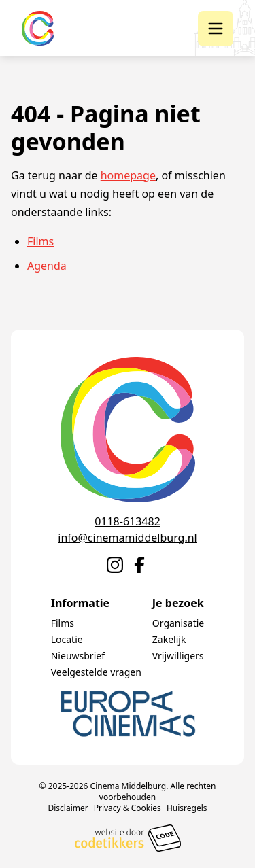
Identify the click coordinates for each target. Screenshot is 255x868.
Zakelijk (169, 639)
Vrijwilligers (178, 656)
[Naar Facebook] (139, 565)
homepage (128, 175)
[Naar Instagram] (115, 565)
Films (40, 241)
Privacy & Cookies (128, 808)
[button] (216, 29)
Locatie (67, 639)
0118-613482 (128, 521)
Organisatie (178, 623)
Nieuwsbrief (78, 656)
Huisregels (187, 808)
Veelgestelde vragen (96, 672)
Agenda (47, 266)
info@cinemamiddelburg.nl (127, 538)
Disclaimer (68, 808)
